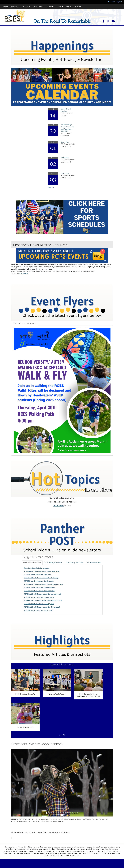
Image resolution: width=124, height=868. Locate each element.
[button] (19, 783)
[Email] (114, 22)
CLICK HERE (24, 274)
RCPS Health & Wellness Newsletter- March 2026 (42, 607)
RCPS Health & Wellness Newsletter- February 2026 (43, 601)
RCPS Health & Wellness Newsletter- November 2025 (43, 584)
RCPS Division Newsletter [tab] (32, 563)
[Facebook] (105, 22)
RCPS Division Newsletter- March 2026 (38, 610)
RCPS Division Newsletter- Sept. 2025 (38, 575)
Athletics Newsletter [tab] (94, 563)
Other (60, 6)
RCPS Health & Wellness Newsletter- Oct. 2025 (41, 578)
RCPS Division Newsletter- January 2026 (39, 597)
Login (111, 2)
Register (119, 2)
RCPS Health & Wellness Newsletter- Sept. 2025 (41, 571)
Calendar (51, 6)
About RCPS (15, 6)
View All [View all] (51, 187)
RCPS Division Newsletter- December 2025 (40, 591)
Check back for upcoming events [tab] (25, 323)
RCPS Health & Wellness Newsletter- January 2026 (43, 594)
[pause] (62, 815)
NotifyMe (78, 6)
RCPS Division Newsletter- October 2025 (39, 581)
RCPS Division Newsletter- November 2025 (40, 588)
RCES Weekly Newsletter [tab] (53, 563)
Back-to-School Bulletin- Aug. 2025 (37, 568)
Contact (69, 6)
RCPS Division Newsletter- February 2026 (39, 604)
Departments (38, 6)
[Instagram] (109, 22)
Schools (26, 6)
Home (5, 6)
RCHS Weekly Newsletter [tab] (74, 563)
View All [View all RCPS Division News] (62, 735)
